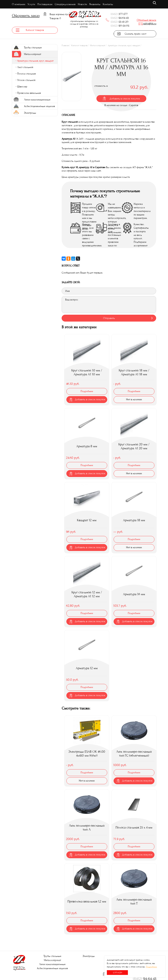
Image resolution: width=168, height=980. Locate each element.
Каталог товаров (79, 46)
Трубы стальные (52, 956)
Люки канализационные (52, 964)
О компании (19, 4)
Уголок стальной (26, 81)
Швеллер (22, 87)
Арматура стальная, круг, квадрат (124, 46)
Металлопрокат (98, 46)
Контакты (108, 4)
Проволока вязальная (29, 94)
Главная (65, 46)
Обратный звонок (147, 20)
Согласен (117, 973)
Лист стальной (25, 68)
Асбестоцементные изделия (52, 968)
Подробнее (151, 967)
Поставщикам (45, 4)
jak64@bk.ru (147, 24)
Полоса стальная (26, 74)
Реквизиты (95, 4)
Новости (82, 4)
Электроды (89, 956)
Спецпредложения (65, 4)
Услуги (31, 4)
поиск (155, 3)
